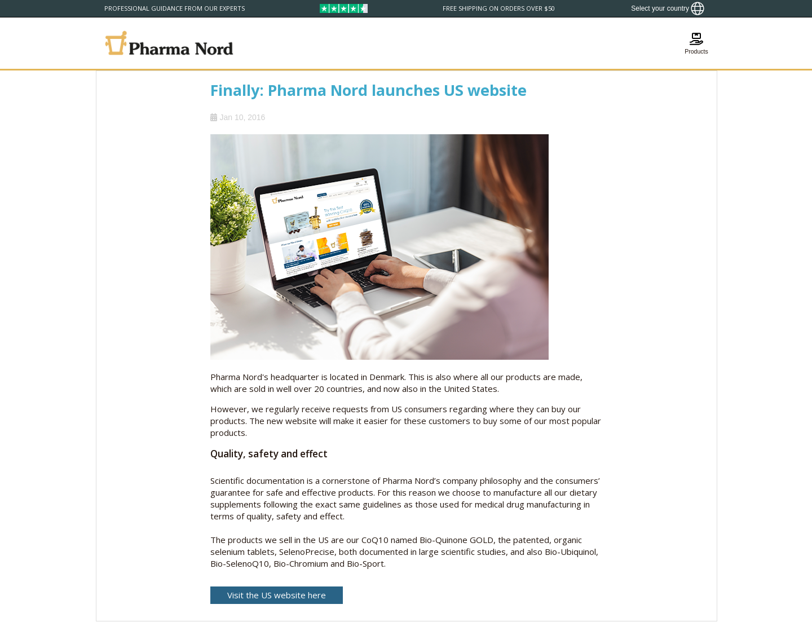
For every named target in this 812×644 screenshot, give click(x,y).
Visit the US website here (277, 595)
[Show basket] (696, 43)
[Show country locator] (668, 8)
